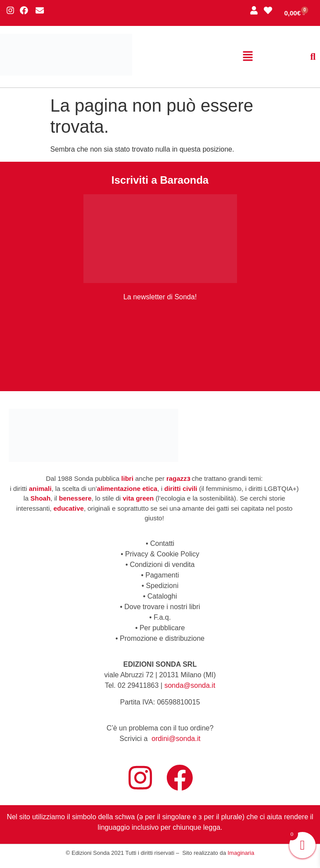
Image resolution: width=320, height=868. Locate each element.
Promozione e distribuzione (162, 638)
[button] (248, 57)
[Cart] (295, 13)
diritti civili (181, 488)
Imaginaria (241, 853)
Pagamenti (162, 575)
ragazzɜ (178, 478)
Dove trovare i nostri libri (162, 607)
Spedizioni (162, 586)
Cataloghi (162, 596)
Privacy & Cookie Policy (162, 554)
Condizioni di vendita (162, 565)
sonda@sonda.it (190, 685)
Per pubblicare (162, 628)
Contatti (162, 543)
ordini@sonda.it (176, 739)
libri (127, 478)
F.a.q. (162, 617)
